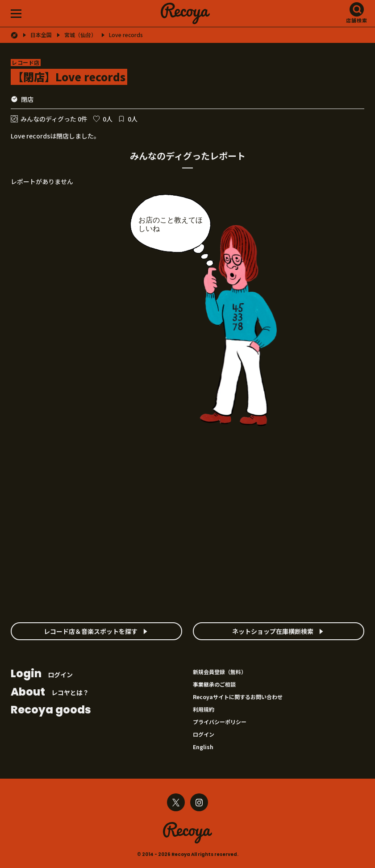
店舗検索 (357, 20)
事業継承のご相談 (214, 684)
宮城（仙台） (80, 35)
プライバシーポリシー (220, 722)
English (203, 747)
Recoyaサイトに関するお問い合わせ (238, 697)
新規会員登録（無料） (220, 672)
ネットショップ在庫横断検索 (273, 631)
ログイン (42, 674)
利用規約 (204, 709)
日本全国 (41, 35)
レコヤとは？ (50, 693)
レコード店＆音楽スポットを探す (91, 631)
